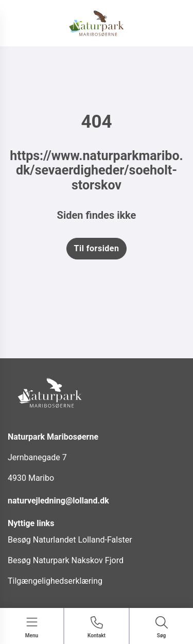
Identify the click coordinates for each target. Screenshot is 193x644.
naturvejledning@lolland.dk (58, 501)
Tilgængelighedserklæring (55, 581)
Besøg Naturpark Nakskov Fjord (66, 560)
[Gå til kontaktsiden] (97, 628)
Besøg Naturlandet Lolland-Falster (70, 540)
